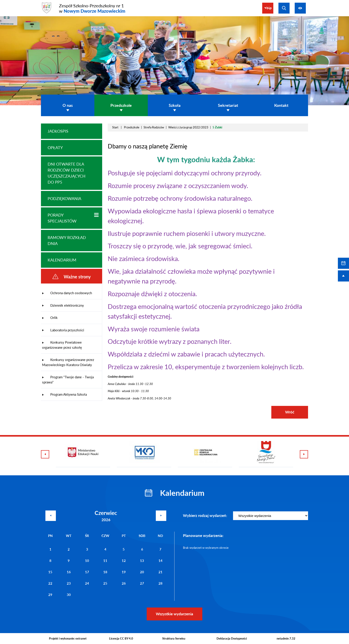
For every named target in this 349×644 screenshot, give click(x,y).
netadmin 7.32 (286, 638)
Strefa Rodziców (154, 127)
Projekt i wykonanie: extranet (68, 638)
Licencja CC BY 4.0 (121, 638)
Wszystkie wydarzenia (174, 614)
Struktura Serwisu (174, 638)
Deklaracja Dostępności (232, 638)
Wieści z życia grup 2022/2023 (188, 127)
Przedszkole (132, 127)
